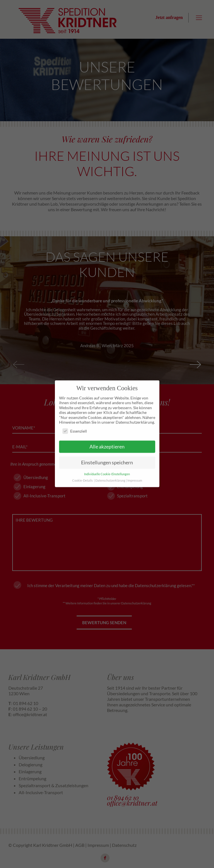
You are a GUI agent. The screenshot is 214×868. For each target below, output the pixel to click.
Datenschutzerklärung (110, 471)
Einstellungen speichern (107, 453)
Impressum (135, 471)
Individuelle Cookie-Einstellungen (107, 464)
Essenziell (75, 421)
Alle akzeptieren (107, 437)
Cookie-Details (82, 471)
